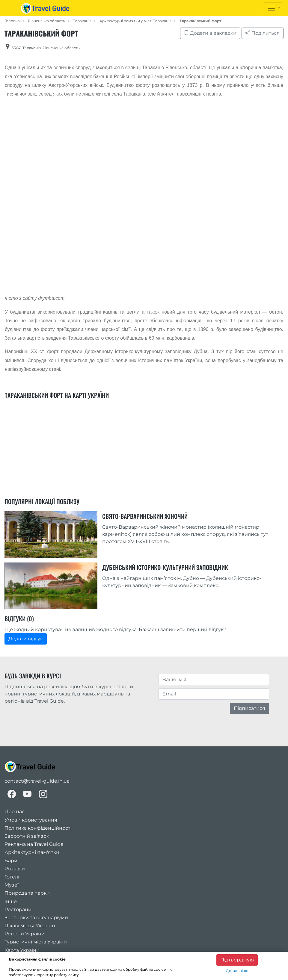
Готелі (12, 877)
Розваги (15, 869)
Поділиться (263, 33)
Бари (11, 861)
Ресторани (18, 909)
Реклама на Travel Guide (34, 844)
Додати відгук (26, 639)
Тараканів (82, 21)
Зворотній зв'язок (27, 836)
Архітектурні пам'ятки (32, 852)
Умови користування (31, 820)
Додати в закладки (210, 33)
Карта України (22, 950)
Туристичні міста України (36, 942)
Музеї (12, 885)
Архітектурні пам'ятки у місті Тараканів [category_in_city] (135, 21)
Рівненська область (46, 21)
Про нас (15, 812)
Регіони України (25, 934)
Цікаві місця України (30, 926)
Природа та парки (27, 893)
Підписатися (249, 708)
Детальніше (237, 971)
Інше (11, 901)
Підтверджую (237, 960)
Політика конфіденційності (38, 828)
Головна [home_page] (12, 21)
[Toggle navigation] (273, 8)
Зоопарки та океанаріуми (36, 918)
